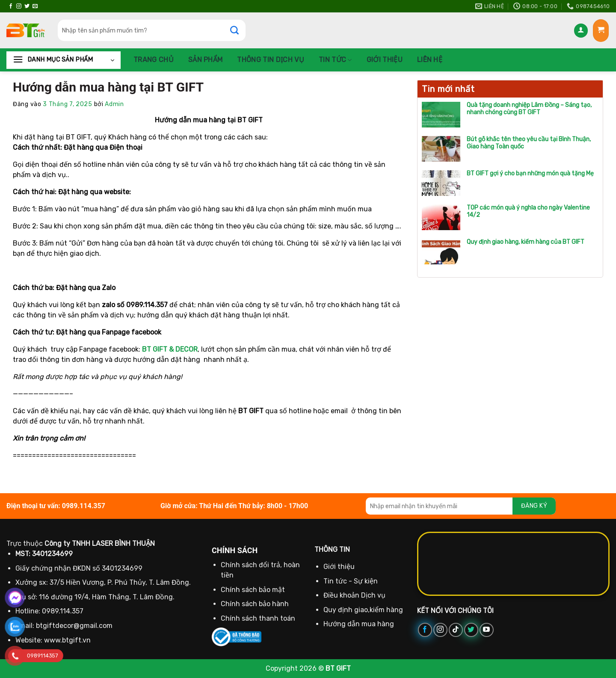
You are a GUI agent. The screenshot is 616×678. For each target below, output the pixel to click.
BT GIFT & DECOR (170, 349)
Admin (114, 104)
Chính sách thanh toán (258, 618)
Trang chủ (154, 60)
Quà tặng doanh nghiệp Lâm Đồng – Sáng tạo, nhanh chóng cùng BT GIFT (529, 109)
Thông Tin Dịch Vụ (270, 60)
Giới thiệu (385, 60)
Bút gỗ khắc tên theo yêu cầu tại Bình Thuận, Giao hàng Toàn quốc (529, 143)
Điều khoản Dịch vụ (354, 595)
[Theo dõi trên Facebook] (11, 6)
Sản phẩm (206, 60)
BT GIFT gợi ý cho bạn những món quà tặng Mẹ (530, 174)
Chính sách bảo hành (255, 604)
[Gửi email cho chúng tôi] (35, 6)
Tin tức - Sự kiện (351, 581)
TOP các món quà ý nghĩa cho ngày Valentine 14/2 (528, 212)
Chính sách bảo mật (253, 590)
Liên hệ (430, 60)
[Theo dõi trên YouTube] (487, 630)
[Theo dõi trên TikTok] (456, 630)
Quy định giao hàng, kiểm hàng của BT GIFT (526, 242)
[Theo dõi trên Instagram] (19, 6)
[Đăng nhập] (581, 31)
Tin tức (335, 60)
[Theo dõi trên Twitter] (27, 6)
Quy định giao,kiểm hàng (363, 610)
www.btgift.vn (67, 640)
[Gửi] (239, 30)
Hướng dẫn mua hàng (359, 624)
